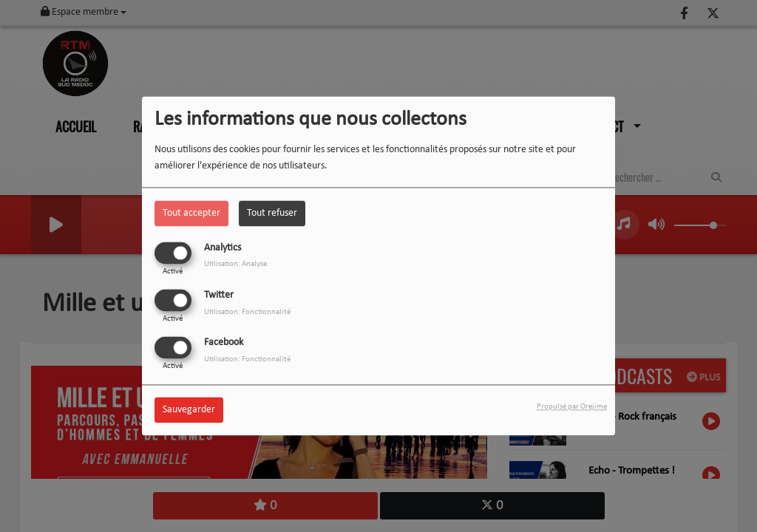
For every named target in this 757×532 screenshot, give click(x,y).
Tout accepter (191, 213)
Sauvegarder (189, 410)
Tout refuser (272, 213)
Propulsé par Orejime (572, 407)
